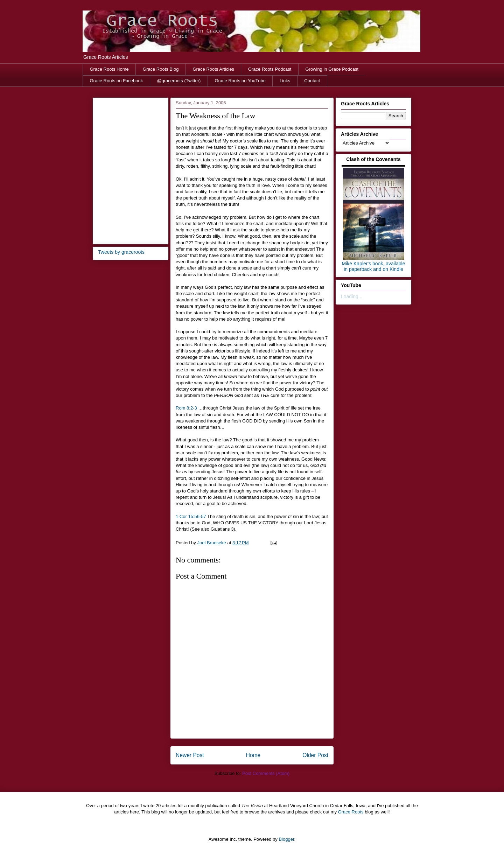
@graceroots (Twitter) (179, 81)
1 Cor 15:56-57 (191, 516)
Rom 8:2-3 (186, 408)
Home (253, 755)
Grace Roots (351, 812)
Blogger (286, 839)
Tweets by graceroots (121, 252)
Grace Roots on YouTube (240, 81)
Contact (312, 81)
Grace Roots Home (109, 69)
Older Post (315, 755)
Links (285, 81)
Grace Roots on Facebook (117, 81)
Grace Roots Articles (213, 69)
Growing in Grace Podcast (332, 69)
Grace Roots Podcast (270, 69)
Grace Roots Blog (161, 69)
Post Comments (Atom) (266, 773)
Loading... (352, 296)
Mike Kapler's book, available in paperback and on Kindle (374, 266)
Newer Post (190, 755)
